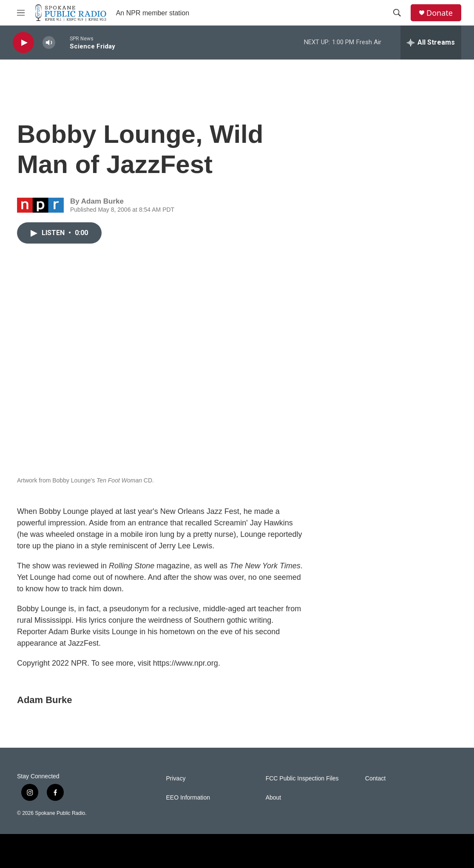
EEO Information (188, 798)
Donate (440, 13)
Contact (375, 779)
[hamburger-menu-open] (21, 13)
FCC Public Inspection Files (302, 779)
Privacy (176, 779)
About (274, 798)
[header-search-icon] (397, 13)
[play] (23, 43)
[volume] (49, 43)
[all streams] (431, 43)
